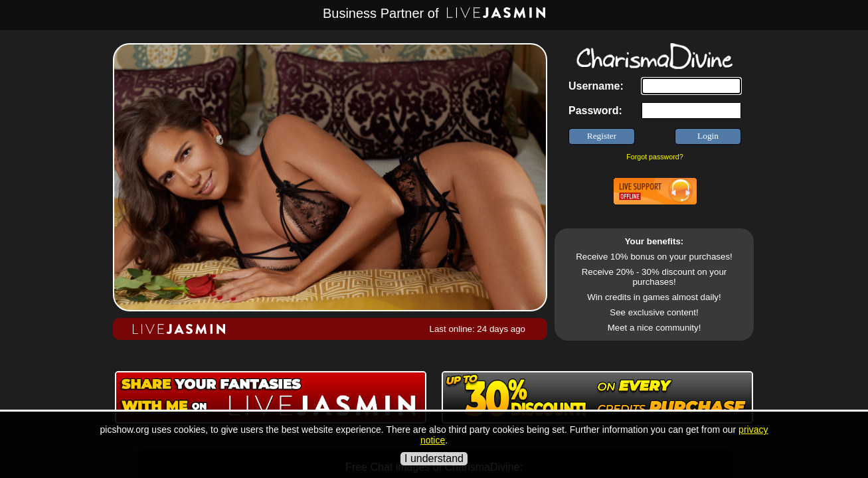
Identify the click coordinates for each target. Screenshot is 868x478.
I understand (434, 458)
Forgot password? (654, 157)
